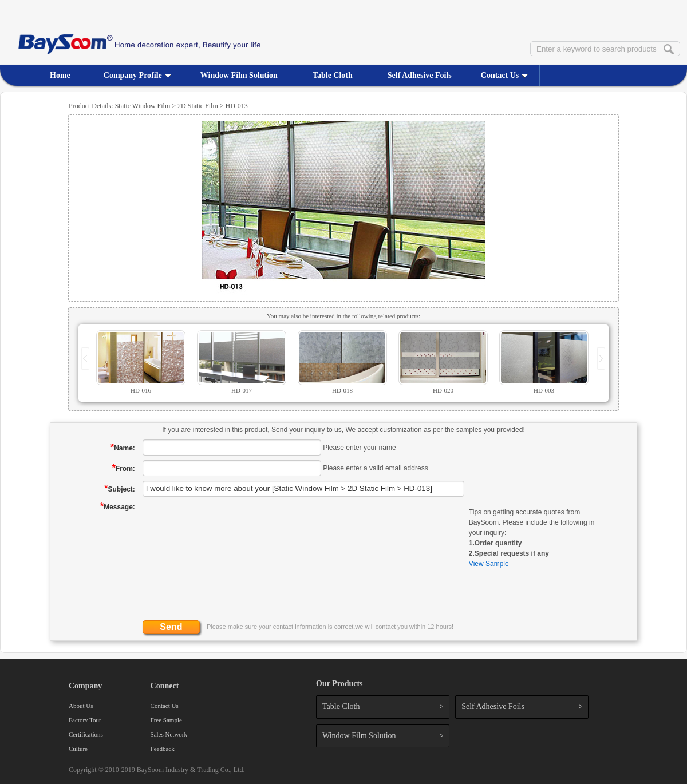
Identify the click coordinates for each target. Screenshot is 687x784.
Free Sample (166, 720)
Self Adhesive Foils (420, 75)
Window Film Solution (239, 75)
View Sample (489, 564)
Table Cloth (333, 75)
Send (171, 627)
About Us (81, 706)
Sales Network (169, 734)
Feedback (163, 749)
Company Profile (137, 75)
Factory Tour (85, 720)
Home (60, 75)
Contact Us (505, 75)
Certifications (86, 734)
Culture (78, 749)
